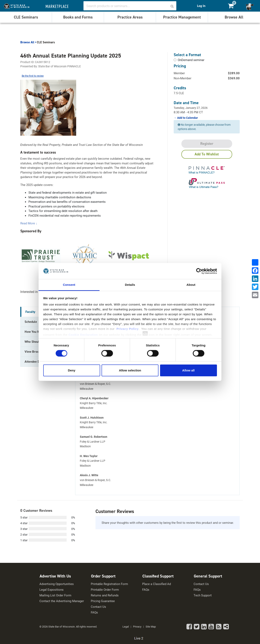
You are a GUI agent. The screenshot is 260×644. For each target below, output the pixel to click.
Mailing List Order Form (55, 595)
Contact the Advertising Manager (62, 601)
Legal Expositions (51, 590)
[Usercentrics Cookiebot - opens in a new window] (199, 271)
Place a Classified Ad (157, 584)
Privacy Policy (127, 329)
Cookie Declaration (83, 335)
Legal (126, 627)
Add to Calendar (187, 118)
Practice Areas (130, 17)
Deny (72, 370)
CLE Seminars (26, 17)
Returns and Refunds (105, 595)
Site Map (151, 627)
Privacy (137, 627)
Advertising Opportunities (57, 584)
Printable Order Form (105, 590)
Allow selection (130, 370)
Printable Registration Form (109, 584)
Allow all (188, 370)
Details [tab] (130, 285)
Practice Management (182, 17)
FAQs (94, 612)
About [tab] (191, 285)
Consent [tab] (69, 285)
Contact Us (98, 607)
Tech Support (203, 595)
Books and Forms (78, 17)
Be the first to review (33, 76)
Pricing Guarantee (103, 601)
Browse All (234, 17)
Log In (201, 6)
